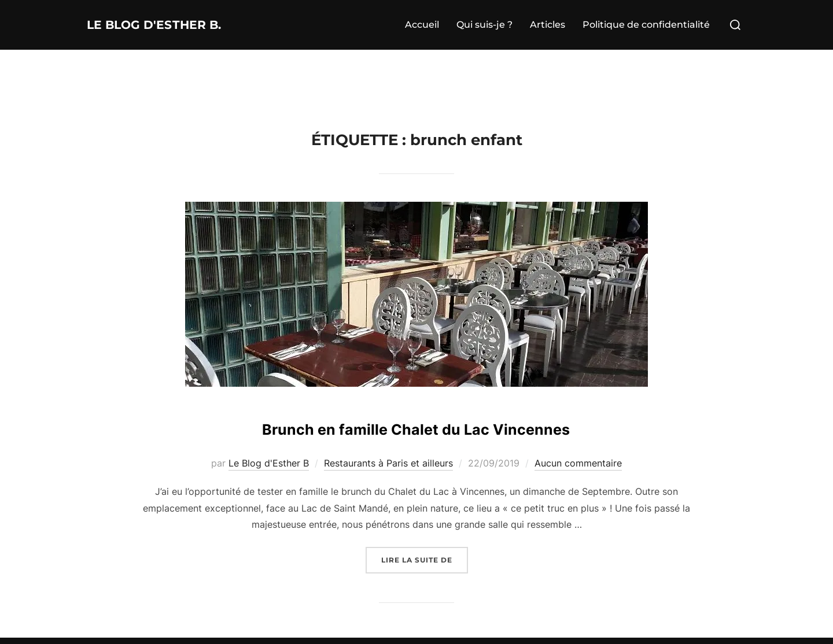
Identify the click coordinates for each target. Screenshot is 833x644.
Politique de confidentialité (646, 25)
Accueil (422, 25)
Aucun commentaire (578, 463)
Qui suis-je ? (484, 25)
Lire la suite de (425, 559)
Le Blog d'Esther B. (177, 25)
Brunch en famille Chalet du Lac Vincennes (416, 426)
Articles (548, 25)
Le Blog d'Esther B (269, 463)
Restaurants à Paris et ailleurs (388, 463)
